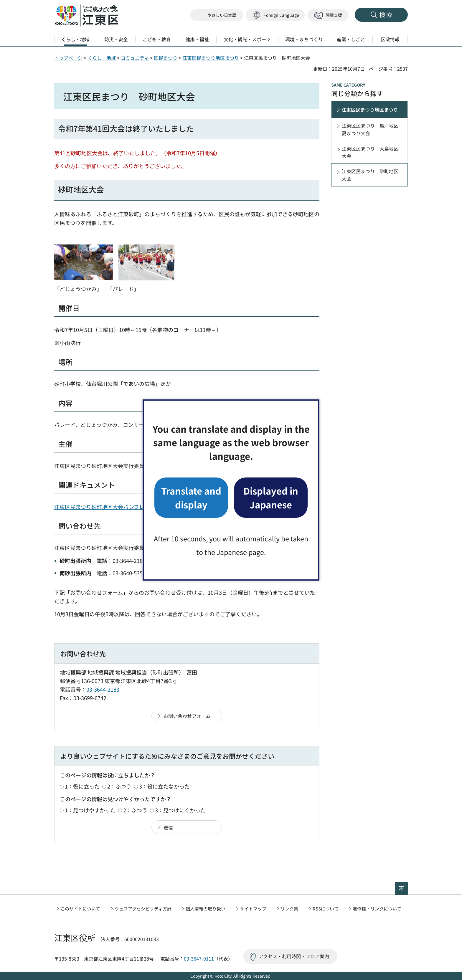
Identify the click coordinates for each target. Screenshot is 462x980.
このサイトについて (80, 909)
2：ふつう (119, 786)
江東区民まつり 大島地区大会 (370, 152)
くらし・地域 (102, 58)
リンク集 (289, 909)
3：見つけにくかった (180, 810)
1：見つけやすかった (90, 810)
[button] (275, 15)
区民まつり (166, 58)
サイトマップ (253, 909)
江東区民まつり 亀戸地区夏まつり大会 (370, 129)
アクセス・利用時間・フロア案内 (294, 956)
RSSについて (326, 909)
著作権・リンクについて (377, 909)
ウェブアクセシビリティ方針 (143, 909)
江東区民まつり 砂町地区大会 (370, 175)
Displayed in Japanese (271, 497)
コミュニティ (135, 58)
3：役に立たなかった (164, 786)
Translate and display (191, 497)
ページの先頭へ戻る (408, 886)
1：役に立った (82, 786)
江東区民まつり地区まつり (211, 58)
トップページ (68, 58)
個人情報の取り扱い (206, 909)
